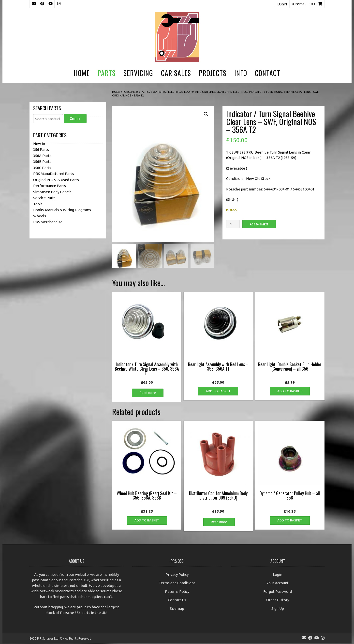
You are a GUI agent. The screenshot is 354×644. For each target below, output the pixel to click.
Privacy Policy (177, 575)
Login (282, 4)
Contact (268, 73)
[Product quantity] (233, 224)
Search (75, 118)
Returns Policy (177, 592)
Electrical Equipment (184, 92)
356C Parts (42, 168)
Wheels (40, 216)
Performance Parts (50, 186)
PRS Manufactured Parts (54, 174)
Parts (107, 73)
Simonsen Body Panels (52, 192)
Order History (278, 601)
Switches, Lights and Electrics (224, 92)
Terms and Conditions (177, 584)
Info (241, 73)
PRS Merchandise (48, 222)
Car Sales (176, 73)
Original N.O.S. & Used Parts (56, 180)
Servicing (138, 73)
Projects (213, 73)
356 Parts (41, 149)
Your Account (278, 584)
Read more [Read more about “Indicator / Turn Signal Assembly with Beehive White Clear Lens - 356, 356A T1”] (148, 393)
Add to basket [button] (218, 392)
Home (82, 73)
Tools (38, 204)
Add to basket (259, 224)
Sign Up (278, 609)
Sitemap (177, 609)
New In (39, 144)
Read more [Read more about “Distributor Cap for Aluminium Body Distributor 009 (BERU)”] (219, 522)
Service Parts (44, 198)
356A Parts (158, 92)
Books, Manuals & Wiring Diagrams (62, 210)
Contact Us (177, 601)
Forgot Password (278, 592)
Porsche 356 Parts (136, 92)
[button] (206, 114)
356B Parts (42, 162)
